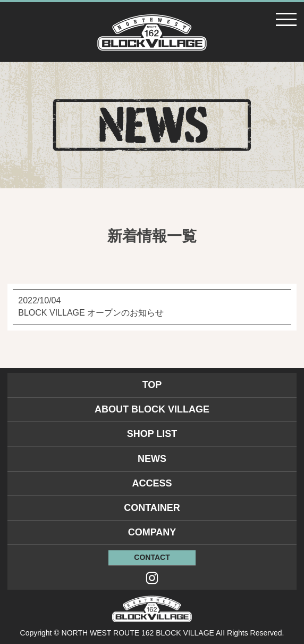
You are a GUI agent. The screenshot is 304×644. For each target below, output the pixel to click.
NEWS (152, 459)
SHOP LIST (152, 434)
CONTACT (152, 557)
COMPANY (152, 532)
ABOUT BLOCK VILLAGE (152, 409)
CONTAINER (152, 508)
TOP (152, 385)
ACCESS (152, 483)
